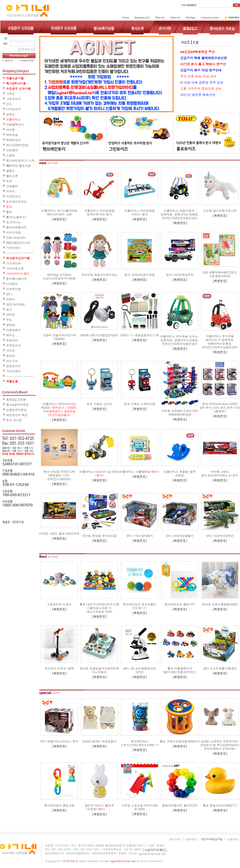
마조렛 (11, 130)
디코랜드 (12, 284)
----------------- (20, 253)
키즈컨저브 (13, 196)
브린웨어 (12, 150)
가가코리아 (13, 263)
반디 (9, 294)
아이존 (11, 314)
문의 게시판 (14, 420)
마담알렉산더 (15, 124)
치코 (9, 181)
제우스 (11, 335)
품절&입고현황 (16, 399)
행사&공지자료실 (18, 405)
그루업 (11, 94)
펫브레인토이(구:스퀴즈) (20, 161)
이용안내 (233, 839)
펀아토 (11, 356)
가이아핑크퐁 (15, 268)
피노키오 (12, 361)
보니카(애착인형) (18, 145)
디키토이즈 (13, 109)
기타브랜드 (13, 248)
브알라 (11, 155)
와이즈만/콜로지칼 (18, 166)
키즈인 (11, 350)
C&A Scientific (16, 237)
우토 (9, 320)
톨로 (9, 212)
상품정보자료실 (16, 410)
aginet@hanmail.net (152, 854)
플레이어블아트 (16, 227)
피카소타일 (13, 232)
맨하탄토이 (13, 140)
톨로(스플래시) (16, 217)
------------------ (20, 376)
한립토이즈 (13, 366)
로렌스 (11, 114)
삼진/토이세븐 (16, 304)
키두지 (11, 191)
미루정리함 (13, 289)
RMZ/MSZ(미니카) (18, 243)
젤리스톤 (12, 176)
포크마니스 (13, 222)
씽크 (9, 309)
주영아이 (12, 340)
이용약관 (191, 839)
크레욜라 (12, 186)
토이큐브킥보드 (16, 201)
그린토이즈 (13, 99)
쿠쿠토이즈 (13, 345)
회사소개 (175, 839)
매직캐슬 (12, 135)
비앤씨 (11, 299)
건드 (9, 104)
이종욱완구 (13, 330)
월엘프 (11, 171)
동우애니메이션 (16, 279)
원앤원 (11, 325)
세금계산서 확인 (17, 415)
